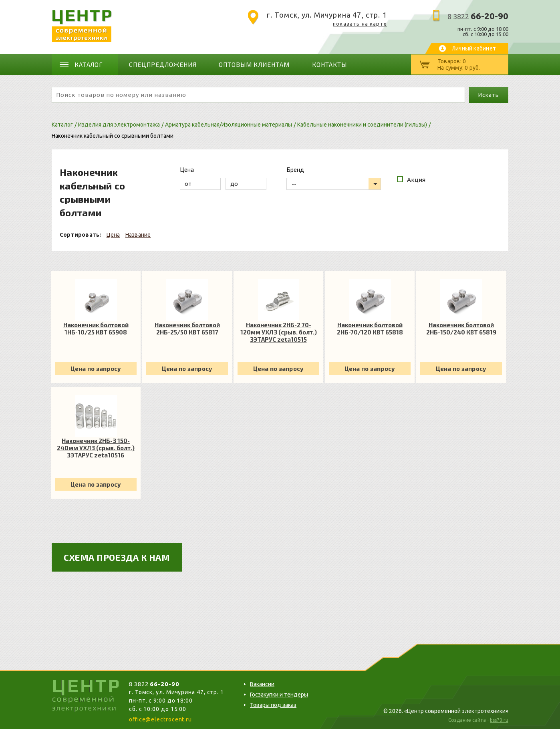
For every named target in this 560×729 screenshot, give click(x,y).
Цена (113, 234)
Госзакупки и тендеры (279, 694)
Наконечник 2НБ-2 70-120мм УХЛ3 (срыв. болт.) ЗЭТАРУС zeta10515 (279, 331)
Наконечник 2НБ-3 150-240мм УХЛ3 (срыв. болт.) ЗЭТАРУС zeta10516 (96, 447)
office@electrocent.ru (160, 719)
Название (138, 234)
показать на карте (360, 24)
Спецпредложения (162, 64)
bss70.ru (499, 719)
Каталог (90, 64)
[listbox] (334, 183)
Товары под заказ (273, 704)
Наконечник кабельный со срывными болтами (113, 135)
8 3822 (478, 16)
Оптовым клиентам (250, 64)
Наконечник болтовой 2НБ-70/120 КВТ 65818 (370, 328)
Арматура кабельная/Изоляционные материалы (229, 124)
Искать (488, 94)
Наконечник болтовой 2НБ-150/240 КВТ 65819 (461, 328)
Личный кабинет (474, 48)
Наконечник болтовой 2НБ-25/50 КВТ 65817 (187, 328)
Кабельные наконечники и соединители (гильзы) (362, 124)
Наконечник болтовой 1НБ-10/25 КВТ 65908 (96, 328)
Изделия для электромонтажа (119, 124)
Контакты (323, 64)
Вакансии (262, 683)
